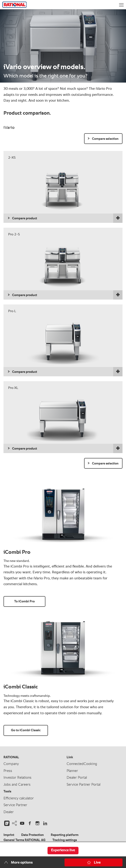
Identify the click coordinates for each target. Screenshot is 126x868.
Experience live (63, 850)
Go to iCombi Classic (26, 730)
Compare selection (105, 139)
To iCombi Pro (24, 601)
